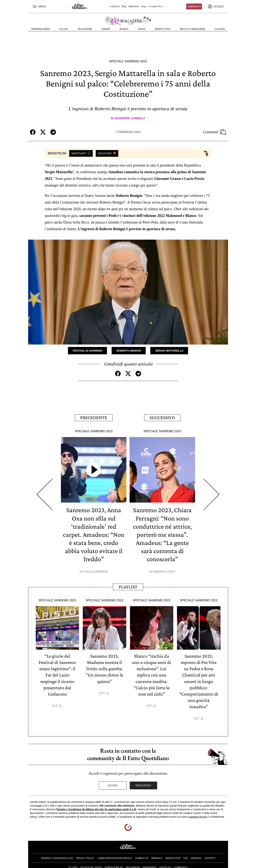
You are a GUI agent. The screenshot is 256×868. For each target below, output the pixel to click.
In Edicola (115, 6)
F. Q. (59, 705)
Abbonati (194, 6)
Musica (124, 29)
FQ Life (64, 29)
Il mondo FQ (156, 6)
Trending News (41, 29)
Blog (124, 6)
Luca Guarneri (96, 571)
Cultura (220, 29)
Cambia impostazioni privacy (115, 857)
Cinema (106, 29)
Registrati (143, 785)
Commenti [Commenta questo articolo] (215, 132)
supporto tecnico (198, 816)
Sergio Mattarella (169, 350)
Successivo (162, 417)
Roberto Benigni (129, 350)
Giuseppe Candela (130, 118)
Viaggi (142, 29)
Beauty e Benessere (193, 29)
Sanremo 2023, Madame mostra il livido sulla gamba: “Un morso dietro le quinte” (104, 668)
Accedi (113, 785)
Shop (144, 6)
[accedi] (216, 6)
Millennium (134, 6)
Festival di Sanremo (88, 350)
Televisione (85, 29)
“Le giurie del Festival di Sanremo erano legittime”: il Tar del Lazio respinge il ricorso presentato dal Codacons (57, 675)
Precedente (94, 417)
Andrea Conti (164, 571)
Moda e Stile (163, 29)
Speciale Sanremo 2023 (128, 61)
